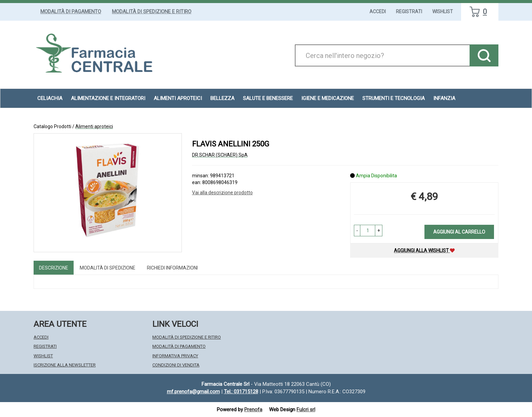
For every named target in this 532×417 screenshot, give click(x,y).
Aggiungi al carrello (459, 232)
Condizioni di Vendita (176, 365)
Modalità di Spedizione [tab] (108, 268)
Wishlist (443, 12)
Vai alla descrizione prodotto (222, 193)
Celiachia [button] (50, 98)
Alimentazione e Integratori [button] (108, 98)
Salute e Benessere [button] (268, 98)
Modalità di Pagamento (71, 12)
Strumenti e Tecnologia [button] (394, 98)
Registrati (409, 12)
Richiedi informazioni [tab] (172, 268)
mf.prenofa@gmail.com (193, 392)
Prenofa (253, 410)
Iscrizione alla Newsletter (65, 365)
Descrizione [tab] (54, 268)
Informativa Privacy (175, 356)
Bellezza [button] (222, 98)
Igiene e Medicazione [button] (328, 98)
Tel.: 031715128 (241, 392)
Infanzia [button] (444, 98)
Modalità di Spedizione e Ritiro (152, 12)
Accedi (378, 12)
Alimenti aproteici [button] (178, 98)
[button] (357, 231)
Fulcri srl (306, 410)
